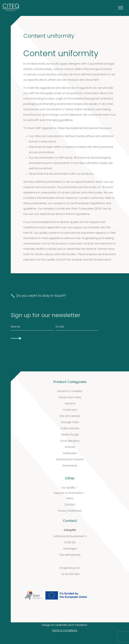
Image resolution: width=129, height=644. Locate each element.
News (70, 499)
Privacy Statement (70, 511)
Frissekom (81, 625)
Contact (70, 505)
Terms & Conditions (64, 631)
